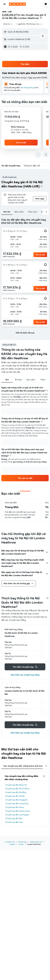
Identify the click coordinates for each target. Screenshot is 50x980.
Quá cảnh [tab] (31, 380)
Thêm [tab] (43, 380)
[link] (40, 255)
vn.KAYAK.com (10, 842)
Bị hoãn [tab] (18, 380)
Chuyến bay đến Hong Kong (17, 804)
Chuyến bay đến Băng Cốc (16, 785)
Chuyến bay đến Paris (14, 822)
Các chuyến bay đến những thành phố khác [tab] (23, 766)
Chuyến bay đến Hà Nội (15, 796)
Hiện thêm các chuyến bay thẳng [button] (25, 675)
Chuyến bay (22, 842)
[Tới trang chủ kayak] (17, 4)
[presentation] (41, 18)
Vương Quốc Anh (36, 842)
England (12, 844)
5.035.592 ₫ (9, 15)
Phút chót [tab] (33, 212)
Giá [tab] (7, 380)
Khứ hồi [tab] (7, 212)
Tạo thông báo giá (28, 88)
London (21, 844)
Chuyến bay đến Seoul (15, 807)
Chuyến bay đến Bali (14, 818)
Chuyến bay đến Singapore (16, 800)
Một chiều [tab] (19, 212)
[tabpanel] (25, 277)
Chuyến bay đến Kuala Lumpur (18, 811)
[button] (5, 4)
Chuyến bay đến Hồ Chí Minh (17, 789)
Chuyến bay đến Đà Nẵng (16, 792)
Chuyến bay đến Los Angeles (17, 815)
